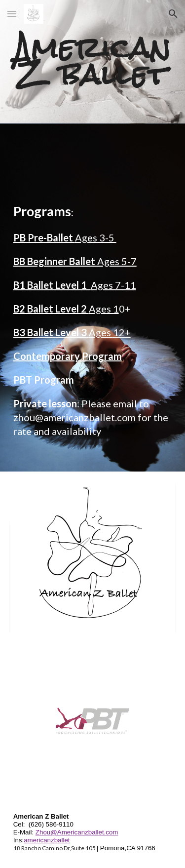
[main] (93, 62)
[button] (12, 14)
